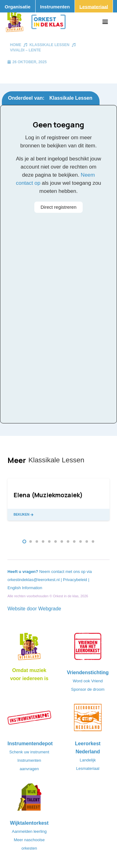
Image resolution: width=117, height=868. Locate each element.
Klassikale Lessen (49, 45)
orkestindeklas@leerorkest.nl (34, 580)
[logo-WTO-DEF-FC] (29, 799)
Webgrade (50, 609)
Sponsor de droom (88, 689)
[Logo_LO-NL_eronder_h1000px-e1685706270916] (29, 648)
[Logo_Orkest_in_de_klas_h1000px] (49, 22)
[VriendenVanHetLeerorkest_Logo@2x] (88, 648)
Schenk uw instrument (29, 752)
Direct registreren (58, 207)
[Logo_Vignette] (15, 22)
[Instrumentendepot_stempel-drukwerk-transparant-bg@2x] (29, 719)
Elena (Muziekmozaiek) (48, 495)
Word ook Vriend (88, 681)
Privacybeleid (76, 580)
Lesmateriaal (88, 768)
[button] (105, 22)
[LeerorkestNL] (88, 719)
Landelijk (88, 760)
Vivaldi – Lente (25, 50)
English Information (25, 588)
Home (16, 45)
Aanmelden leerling (29, 831)
